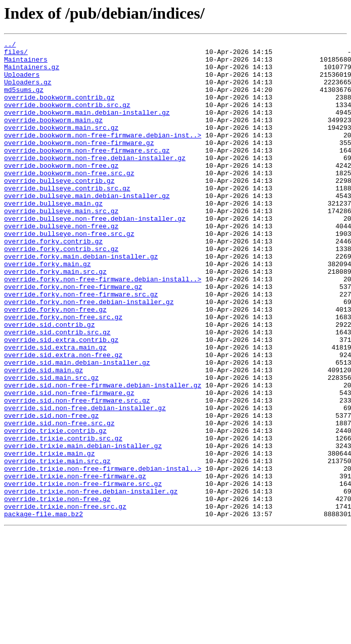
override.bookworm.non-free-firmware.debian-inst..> (103, 155)
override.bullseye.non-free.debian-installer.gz (95, 255)
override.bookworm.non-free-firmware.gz (79, 164)
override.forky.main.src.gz (55, 318)
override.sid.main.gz (43, 436)
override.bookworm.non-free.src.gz (69, 200)
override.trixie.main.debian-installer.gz (83, 527)
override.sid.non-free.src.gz (59, 500)
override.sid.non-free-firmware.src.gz (77, 473)
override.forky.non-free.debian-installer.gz (89, 355)
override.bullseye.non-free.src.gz (69, 273)
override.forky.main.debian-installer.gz (81, 300)
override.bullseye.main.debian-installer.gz (87, 227)
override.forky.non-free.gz (55, 364)
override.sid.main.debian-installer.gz (77, 427)
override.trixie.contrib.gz (55, 509)
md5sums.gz (24, 100)
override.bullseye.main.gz (53, 236)
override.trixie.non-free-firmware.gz (75, 564)
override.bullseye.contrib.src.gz (67, 218)
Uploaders (22, 82)
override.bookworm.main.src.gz (61, 145)
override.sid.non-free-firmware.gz (69, 464)
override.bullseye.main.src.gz (61, 245)
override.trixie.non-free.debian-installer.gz (91, 582)
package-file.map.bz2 (43, 609)
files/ (16, 55)
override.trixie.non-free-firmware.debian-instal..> (103, 555)
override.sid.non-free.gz (51, 491)
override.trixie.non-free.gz (57, 591)
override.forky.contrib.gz (53, 282)
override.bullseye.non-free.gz (61, 264)
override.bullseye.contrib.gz (59, 209)
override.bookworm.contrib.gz (59, 109)
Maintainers (26, 64)
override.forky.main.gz (48, 309)
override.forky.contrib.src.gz (61, 291)
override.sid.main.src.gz (51, 445)
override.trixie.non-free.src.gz (65, 600)
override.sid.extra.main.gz (55, 409)
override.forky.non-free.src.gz (63, 373)
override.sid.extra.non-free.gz (63, 418)
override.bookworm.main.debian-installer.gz (87, 127)
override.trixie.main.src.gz (57, 546)
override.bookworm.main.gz (53, 136)
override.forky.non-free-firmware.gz (73, 336)
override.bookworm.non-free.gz (61, 191)
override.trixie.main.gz (49, 536)
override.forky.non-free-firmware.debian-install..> (103, 327)
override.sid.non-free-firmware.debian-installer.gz (103, 455)
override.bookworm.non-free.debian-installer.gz (95, 182)
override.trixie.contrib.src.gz (63, 518)
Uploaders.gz (28, 91)
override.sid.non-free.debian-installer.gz (85, 482)
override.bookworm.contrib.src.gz (67, 118)
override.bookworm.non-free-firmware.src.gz (87, 173)
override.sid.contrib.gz (49, 382)
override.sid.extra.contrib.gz (61, 400)
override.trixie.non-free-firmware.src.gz (83, 573)
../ (10, 45)
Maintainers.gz (32, 73)
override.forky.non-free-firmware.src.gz (81, 345)
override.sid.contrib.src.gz (57, 391)
